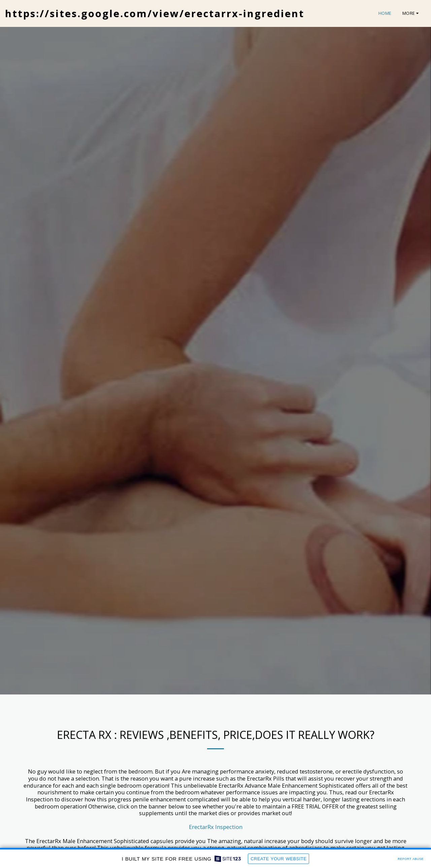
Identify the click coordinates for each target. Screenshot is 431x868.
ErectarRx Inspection (216, 827)
